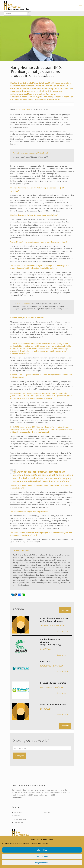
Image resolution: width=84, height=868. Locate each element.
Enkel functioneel (42, 856)
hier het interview (24, 304)
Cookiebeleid (19, 823)
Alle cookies (42, 850)
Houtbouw (45, 661)
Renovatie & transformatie (53, 683)
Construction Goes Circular (53, 704)
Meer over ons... (18, 797)
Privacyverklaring (20, 819)
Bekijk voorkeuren (42, 863)
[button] (81, 839)
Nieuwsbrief (18, 812)
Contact (17, 816)
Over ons (47, 812)
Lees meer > (62, 631)
